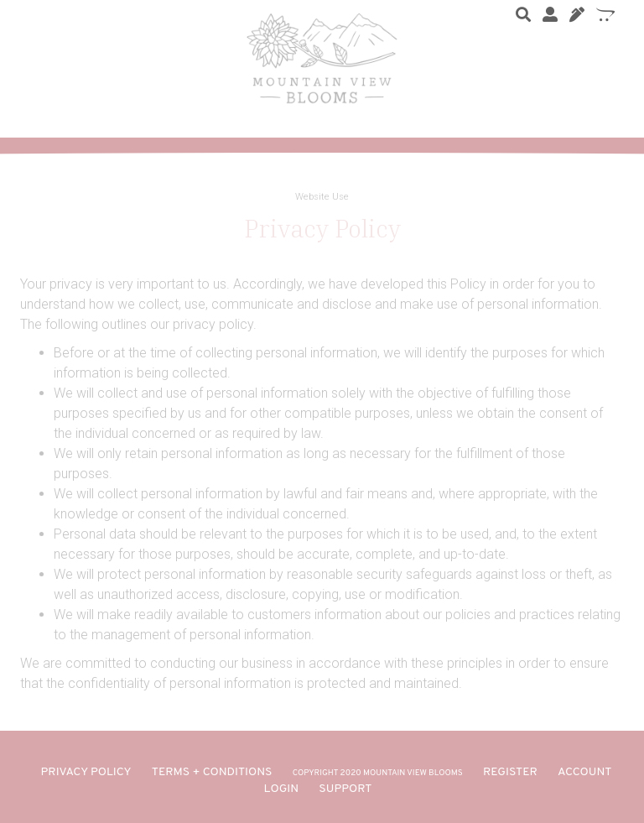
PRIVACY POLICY (86, 772)
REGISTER (510, 772)
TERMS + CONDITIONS (212, 772)
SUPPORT (345, 789)
